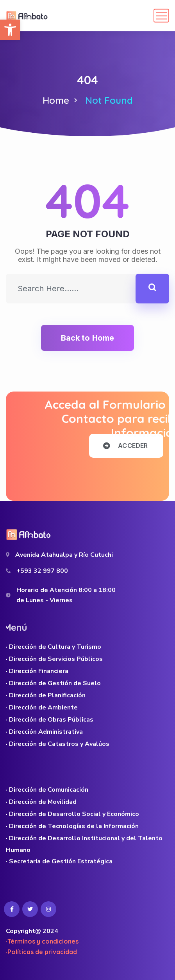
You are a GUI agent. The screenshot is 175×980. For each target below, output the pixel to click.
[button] (10, 30)
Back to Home (87, 338)
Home (56, 100)
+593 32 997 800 (42, 571)
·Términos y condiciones (42, 941)
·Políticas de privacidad (41, 952)
